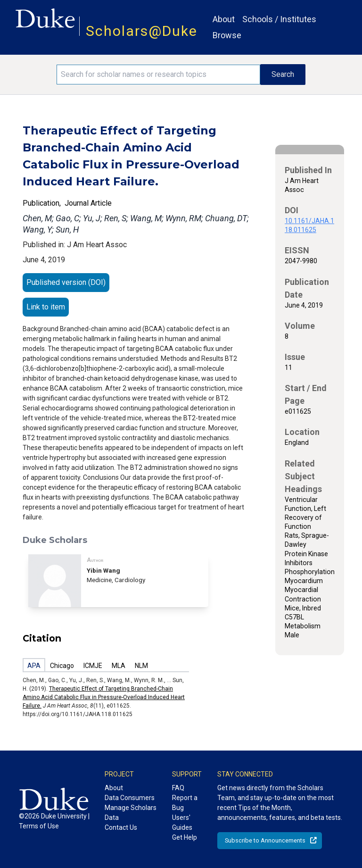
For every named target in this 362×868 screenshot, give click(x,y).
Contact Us (121, 827)
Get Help (185, 837)
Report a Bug (185, 803)
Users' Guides (182, 822)
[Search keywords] (158, 75)
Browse (227, 35)
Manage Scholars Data (131, 813)
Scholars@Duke (142, 31)
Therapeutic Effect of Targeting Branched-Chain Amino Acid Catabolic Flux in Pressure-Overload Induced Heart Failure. (104, 697)
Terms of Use (39, 826)
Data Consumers (130, 798)
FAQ (178, 788)
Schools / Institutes (279, 19)
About (224, 19)
